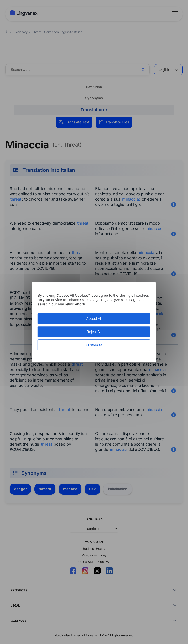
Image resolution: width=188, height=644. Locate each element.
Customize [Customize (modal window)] (94, 345)
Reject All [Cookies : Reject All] (94, 332)
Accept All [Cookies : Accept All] (94, 319)
